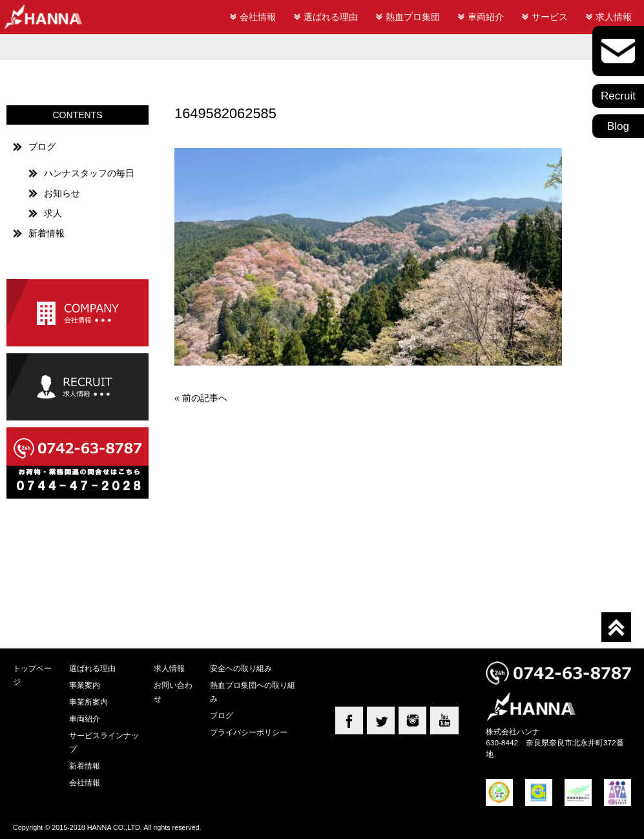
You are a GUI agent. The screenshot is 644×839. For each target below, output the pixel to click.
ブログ (42, 147)
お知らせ (62, 193)
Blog (618, 126)
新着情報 (47, 233)
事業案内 (85, 685)
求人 (53, 213)
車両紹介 (486, 17)
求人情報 (614, 17)
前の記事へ (205, 398)
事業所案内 (88, 702)
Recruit (618, 96)
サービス (550, 17)
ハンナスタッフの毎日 (89, 173)
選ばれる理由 (331, 17)
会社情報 (258, 17)
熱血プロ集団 (413, 17)
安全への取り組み (241, 668)
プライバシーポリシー (249, 732)
